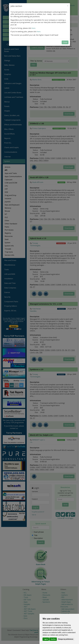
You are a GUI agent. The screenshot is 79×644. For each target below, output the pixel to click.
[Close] (68, 6)
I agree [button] (46, 639)
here (34, 28)
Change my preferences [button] (66, 639)
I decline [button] (53, 639)
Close (65, 42)
